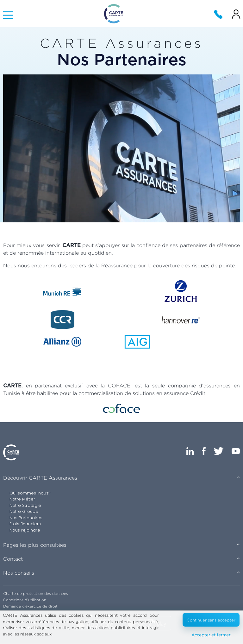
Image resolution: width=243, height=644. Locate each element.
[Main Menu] (8, 15)
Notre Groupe (24, 511)
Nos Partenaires (26, 518)
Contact (13, 559)
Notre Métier (22, 499)
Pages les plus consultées (35, 545)
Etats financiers (25, 524)
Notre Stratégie (25, 505)
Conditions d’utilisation (25, 600)
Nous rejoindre (25, 530)
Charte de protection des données (36, 593)
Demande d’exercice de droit (30, 606)
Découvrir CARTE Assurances (40, 478)
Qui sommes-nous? (30, 493)
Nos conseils (19, 573)
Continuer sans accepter (211, 620)
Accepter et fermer (211, 635)
